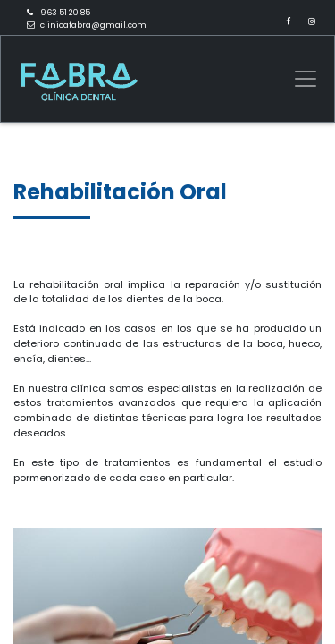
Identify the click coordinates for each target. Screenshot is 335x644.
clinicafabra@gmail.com (93, 25)
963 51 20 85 (65, 13)
